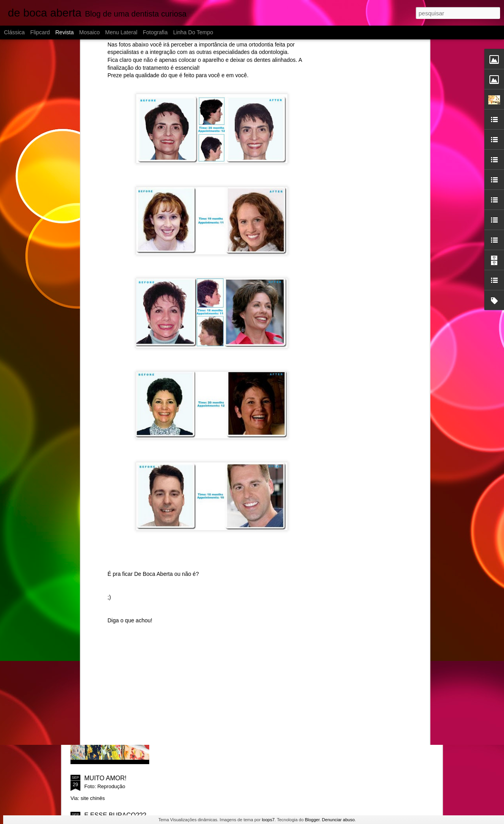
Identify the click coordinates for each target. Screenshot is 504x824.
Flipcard (40, 32)
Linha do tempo (193, 32)
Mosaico (89, 32)
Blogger (312, 820)
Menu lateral (121, 32)
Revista (64, 32)
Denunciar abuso (338, 820)
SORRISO (187, 689)
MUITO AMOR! (105, 778)
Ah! (178, 599)
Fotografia (155, 32)
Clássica (14, 32)
